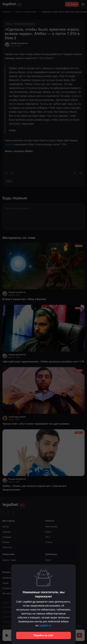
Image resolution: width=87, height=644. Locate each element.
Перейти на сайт (44, 635)
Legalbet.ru (45, 625)
